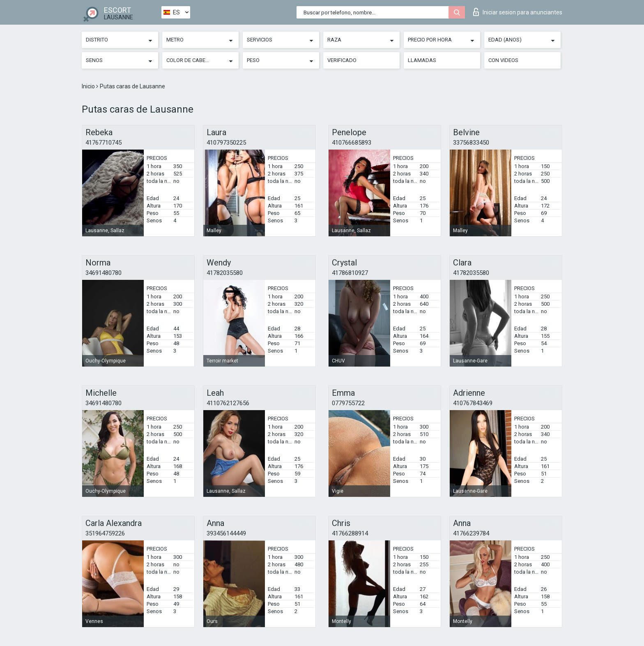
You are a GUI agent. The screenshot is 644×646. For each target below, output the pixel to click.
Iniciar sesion (518, 12)
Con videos (503, 60)
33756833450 (471, 143)
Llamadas (422, 60)
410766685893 (352, 143)
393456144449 (226, 533)
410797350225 (226, 143)
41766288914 (350, 533)
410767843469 (473, 403)
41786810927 (350, 273)
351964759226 (105, 533)
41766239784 (471, 533)
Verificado (342, 60)
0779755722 (348, 403)
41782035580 (225, 273)
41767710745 (103, 143)
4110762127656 (228, 403)
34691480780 (103, 273)
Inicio (89, 86)
